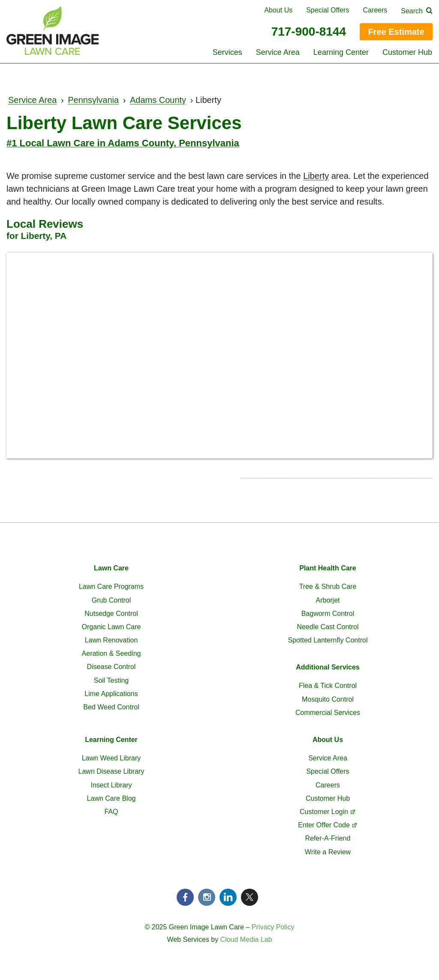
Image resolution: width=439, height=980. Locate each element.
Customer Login (324, 812)
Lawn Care (111, 568)
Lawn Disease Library (111, 771)
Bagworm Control (328, 614)
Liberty (316, 176)
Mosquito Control (328, 699)
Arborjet (328, 600)
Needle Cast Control (328, 627)
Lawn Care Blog (111, 798)
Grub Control (111, 600)
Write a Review (328, 852)
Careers (375, 10)
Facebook (185, 897)
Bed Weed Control (111, 707)
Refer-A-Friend (328, 838)
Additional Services (328, 667)
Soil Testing (111, 680)
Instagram (207, 897)
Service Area (278, 52)
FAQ (111, 812)
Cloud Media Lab (246, 939)
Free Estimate (396, 32)
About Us (278, 10)
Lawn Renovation (111, 640)
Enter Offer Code (324, 825)
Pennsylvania (93, 100)
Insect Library (111, 785)
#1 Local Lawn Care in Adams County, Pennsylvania (123, 143)
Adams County (158, 100)
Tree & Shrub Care (328, 586)
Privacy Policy (273, 927)
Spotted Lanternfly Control (328, 640)
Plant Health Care (328, 568)
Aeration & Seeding (111, 653)
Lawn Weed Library (111, 758)
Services (227, 52)
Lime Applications (111, 694)
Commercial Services (328, 713)
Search (412, 11)
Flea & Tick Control (328, 686)
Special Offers (328, 10)
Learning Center (341, 52)
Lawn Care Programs (111, 586)
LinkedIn (228, 897)
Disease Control (111, 667)
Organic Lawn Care (111, 627)
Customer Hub (407, 52)
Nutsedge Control (111, 614)
